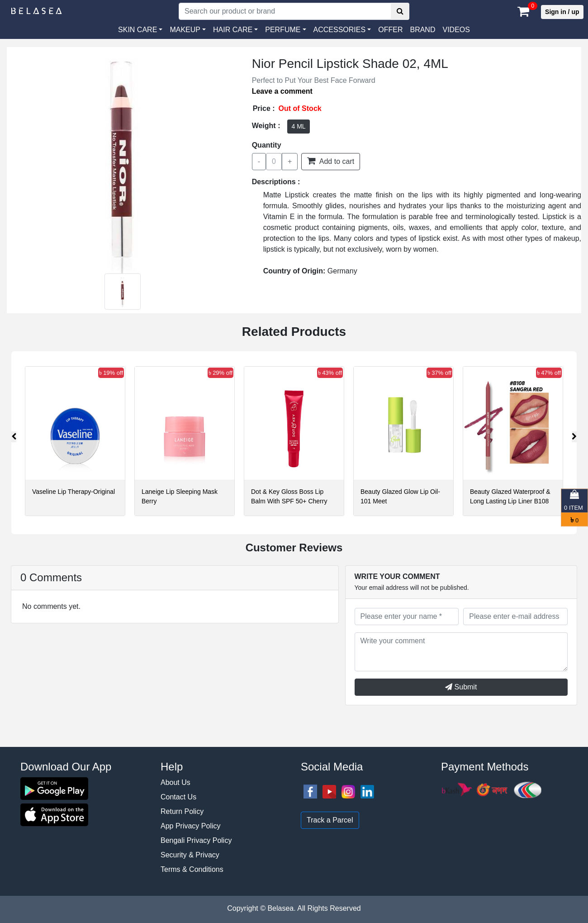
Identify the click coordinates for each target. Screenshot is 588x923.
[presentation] (14, 437)
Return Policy (182, 811)
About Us (175, 782)
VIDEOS (456, 30)
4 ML (298, 126)
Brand (422, 30)
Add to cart (331, 161)
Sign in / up (562, 12)
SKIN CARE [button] (138, 30)
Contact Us (178, 797)
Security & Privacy (190, 855)
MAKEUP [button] (185, 30)
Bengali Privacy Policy (196, 840)
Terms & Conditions (192, 869)
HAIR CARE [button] (233, 30)
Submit (461, 687)
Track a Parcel (330, 820)
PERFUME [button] (283, 30)
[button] (342, 30)
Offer (390, 30)
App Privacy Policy (191, 826)
